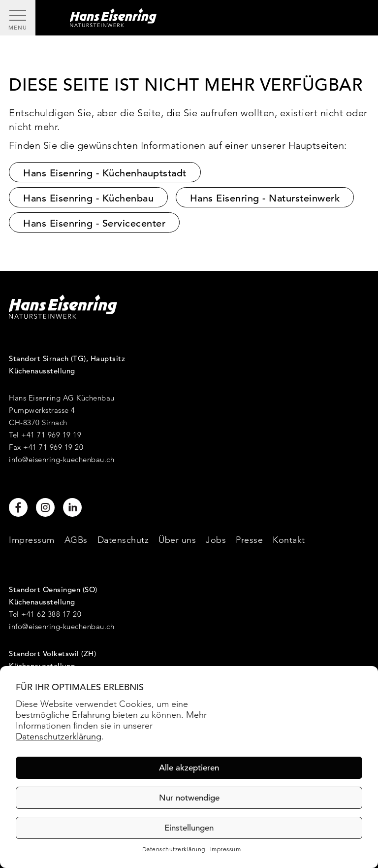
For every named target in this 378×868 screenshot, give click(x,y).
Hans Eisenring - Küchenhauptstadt (105, 173)
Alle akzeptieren (189, 768)
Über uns (177, 540)
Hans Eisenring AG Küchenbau (62, 398)
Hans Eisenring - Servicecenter (94, 223)
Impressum (226, 849)
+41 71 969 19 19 (51, 435)
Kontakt (289, 540)
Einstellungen (189, 828)
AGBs (76, 540)
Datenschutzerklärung (59, 736)
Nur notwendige (189, 798)
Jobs (216, 540)
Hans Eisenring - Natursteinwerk (265, 198)
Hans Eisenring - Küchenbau (88, 198)
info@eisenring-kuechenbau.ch (62, 459)
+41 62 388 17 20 (51, 614)
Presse (249, 540)
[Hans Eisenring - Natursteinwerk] (207, 18)
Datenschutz (123, 540)
